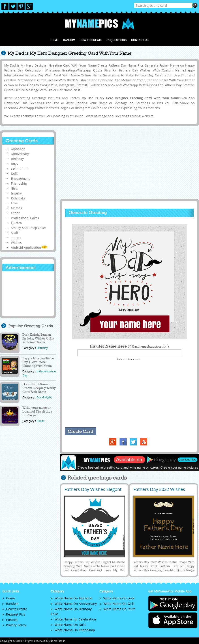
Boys (14, 164)
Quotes (16, 223)
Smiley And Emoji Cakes (29, 228)
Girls (14, 188)
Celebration (20, 169)
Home (54, 40)
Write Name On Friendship (75, 630)
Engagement (20, 178)
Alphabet (18, 149)
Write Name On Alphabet (74, 598)
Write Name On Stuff (119, 609)
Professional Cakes (25, 218)
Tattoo (16, 238)
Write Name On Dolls (70, 625)
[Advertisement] (129, 163)
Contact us (140, 40)
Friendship (19, 183)
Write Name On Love (119, 598)
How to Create (91, 40)
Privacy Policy (16, 625)
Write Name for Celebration (75, 619)
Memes (16, 208)
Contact (12, 620)
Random (69, 40)
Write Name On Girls (119, 604)
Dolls (15, 174)
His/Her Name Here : (129, 346)
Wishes (16, 243)
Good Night (44, 397)
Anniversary (20, 154)
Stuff (15, 233)
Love (14, 203)
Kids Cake (18, 198)
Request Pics (117, 40)
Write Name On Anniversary (76, 604)
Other (15, 213)
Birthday (17, 159)
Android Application (29, 247)
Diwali (40, 421)
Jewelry (16, 193)
